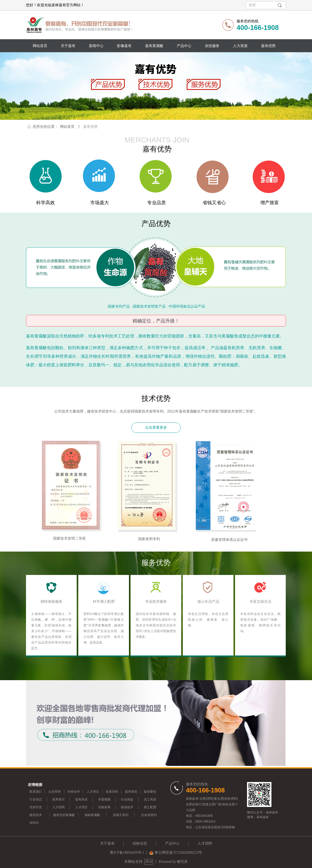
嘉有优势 (90, 127)
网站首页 (67, 127)
